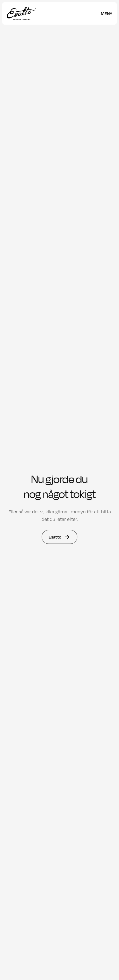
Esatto (59, 537)
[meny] (107, 13)
